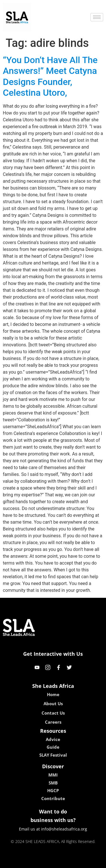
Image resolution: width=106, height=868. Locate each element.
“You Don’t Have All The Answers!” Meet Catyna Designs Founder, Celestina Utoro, (50, 76)
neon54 (89, 862)
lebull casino (39, 862)
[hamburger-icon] (97, 17)
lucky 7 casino (67, 862)
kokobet (17, 862)
